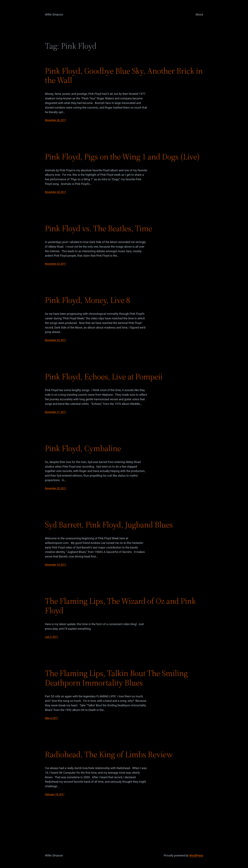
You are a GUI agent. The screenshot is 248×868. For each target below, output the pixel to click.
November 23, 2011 (56, 264)
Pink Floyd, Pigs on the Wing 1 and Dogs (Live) (122, 157)
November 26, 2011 (56, 120)
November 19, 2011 (56, 565)
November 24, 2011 (56, 192)
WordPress (196, 855)
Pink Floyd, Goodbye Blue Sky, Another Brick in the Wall (124, 76)
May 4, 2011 (52, 718)
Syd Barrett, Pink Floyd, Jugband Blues (109, 525)
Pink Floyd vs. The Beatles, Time (99, 228)
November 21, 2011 (56, 412)
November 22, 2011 (56, 340)
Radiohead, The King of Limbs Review (109, 754)
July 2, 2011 (51, 637)
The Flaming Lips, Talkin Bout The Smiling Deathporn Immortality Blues (116, 678)
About (199, 14)
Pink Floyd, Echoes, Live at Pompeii (104, 377)
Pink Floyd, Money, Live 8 (87, 300)
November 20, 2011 (56, 488)
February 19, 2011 (55, 794)
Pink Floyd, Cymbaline (83, 448)
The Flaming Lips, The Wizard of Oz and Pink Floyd (120, 606)
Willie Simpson (54, 14)
